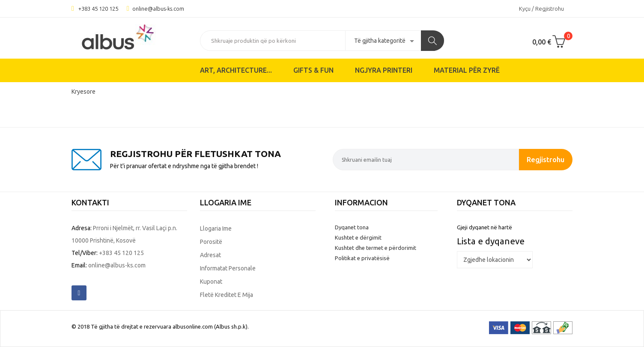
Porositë (211, 242)
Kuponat (211, 282)
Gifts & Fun (313, 70)
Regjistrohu (546, 159)
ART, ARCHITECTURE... (236, 70)
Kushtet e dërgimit (358, 237)
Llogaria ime (216, 228)
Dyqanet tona (352, 227)
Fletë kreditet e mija (227, 295)
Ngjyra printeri (384, 70)
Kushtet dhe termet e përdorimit (376, 248)
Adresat (210, 255)
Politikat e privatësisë (362, 258)
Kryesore (83, 92)
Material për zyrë (467, 70)
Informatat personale (228, 268)
